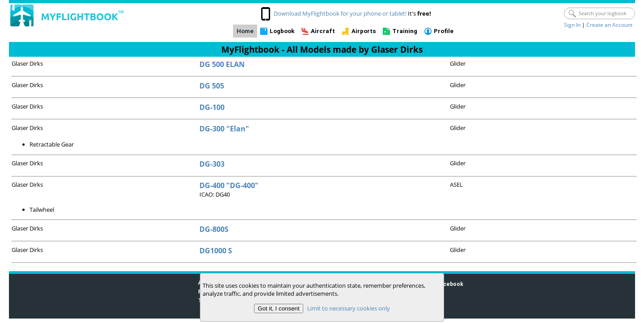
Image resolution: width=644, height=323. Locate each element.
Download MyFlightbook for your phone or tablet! (340, 13)
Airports (364, 31)
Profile (444, 31)
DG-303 (212, 164)
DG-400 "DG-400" (229, 185)
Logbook (282, 31)
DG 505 (212, 86)
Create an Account (609, 25)
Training (405, 31)
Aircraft (323, 31)
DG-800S (214, 229)
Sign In (572, 25)
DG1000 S (216, 251)
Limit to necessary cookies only (349, 308)
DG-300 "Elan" (224, 129)
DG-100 (212, 107)
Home (245, 31)
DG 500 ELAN (222, 64)
